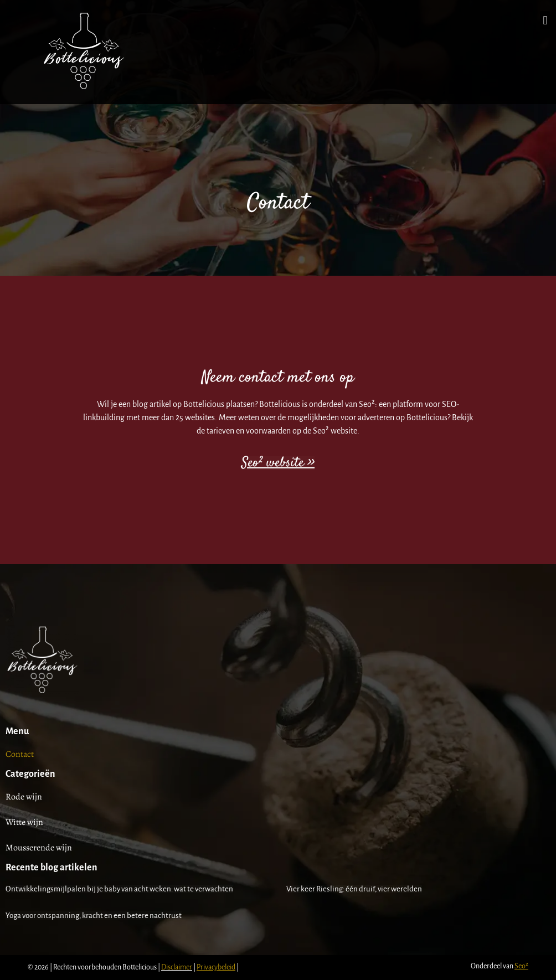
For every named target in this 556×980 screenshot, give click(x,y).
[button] (545, 20)
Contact (20, 754)
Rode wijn (24, 797)
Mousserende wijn (39, 848)
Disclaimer (177, 967)
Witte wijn (24, 822)
